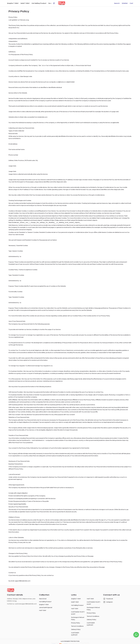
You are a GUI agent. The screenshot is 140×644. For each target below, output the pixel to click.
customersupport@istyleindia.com (26, 604)
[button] (117, 3)
